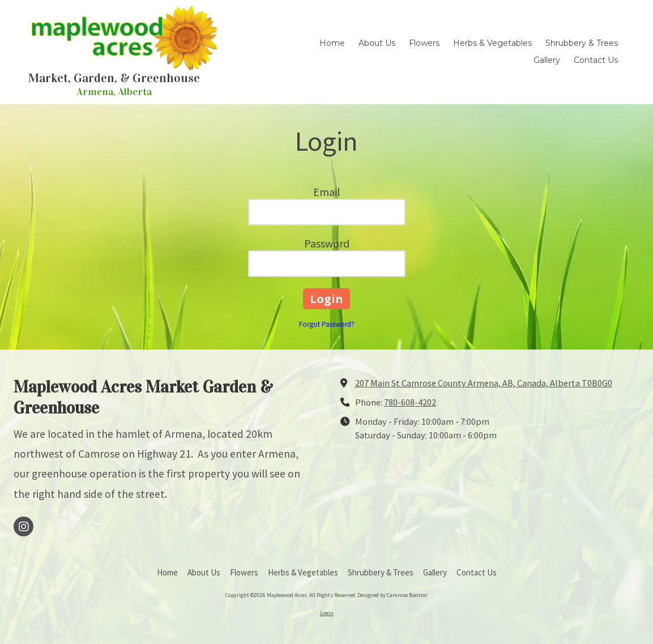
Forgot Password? (327, 324)
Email (327, 192)
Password (327, 243)
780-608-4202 (410, 402)
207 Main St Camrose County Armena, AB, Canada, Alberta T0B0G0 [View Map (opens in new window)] (484, 383)
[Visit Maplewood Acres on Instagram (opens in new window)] (24, 526)
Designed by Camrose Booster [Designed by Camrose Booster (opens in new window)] (392, 595)
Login (327, 613)
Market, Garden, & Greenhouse (114, 78)
